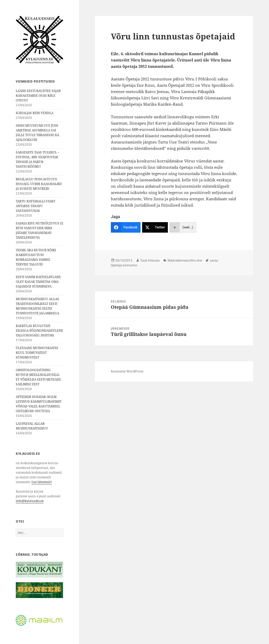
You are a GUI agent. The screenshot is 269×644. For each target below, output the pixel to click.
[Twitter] (155, 227)
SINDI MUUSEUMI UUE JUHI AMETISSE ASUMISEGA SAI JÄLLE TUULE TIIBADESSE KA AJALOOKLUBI (37, 133)
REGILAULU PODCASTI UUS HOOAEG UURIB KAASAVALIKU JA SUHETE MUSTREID (39, 184)
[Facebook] (126, 227)
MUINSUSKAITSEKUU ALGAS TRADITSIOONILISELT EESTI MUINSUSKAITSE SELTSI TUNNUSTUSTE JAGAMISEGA (37, 306)
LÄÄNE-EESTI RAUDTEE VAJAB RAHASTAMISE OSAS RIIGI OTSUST (38, 96)
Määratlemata (178, 260)
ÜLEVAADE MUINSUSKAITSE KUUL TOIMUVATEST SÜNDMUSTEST (37, 353)
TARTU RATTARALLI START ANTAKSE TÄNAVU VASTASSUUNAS (35, 206)
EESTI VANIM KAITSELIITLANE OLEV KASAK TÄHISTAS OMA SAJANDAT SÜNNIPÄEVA (38, 282)
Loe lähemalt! (42, 482)
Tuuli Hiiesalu (150, 260)
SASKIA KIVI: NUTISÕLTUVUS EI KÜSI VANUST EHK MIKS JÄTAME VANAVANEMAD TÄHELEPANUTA (39, 230)
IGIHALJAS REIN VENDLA (35, 113)
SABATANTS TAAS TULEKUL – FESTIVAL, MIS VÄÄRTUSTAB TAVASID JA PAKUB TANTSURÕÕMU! (37, 159)
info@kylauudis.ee (30, 501)
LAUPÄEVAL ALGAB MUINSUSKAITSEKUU (32, 426)
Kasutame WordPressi (127, 371)
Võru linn (196, 260)
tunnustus (130, 265)
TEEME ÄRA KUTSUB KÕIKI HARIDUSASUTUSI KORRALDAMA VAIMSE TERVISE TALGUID (36, 257)
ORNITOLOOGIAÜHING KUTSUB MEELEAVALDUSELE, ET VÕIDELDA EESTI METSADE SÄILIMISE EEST (38, 377)
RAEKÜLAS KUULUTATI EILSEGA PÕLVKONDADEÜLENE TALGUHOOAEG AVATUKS (39, 331)
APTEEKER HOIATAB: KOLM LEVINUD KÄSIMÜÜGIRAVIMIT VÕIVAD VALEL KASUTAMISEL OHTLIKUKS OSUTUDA (39, 404)
